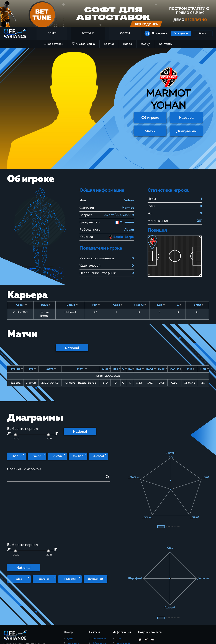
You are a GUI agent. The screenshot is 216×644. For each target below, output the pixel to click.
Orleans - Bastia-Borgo (81, 383)
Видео (128, 44)
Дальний (44, 531)
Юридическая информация (122, 584)
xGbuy (146, 44)
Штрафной (95, 531)
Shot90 (17, 456)
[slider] (49, 435)
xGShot (78, 456)
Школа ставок (53, 44)
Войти (203, 33)
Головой (70, 531)
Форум (125, 33)
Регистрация (181, 33)
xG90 (37, 456)
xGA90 (57, 456)
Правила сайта (123, 564)
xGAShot (98, 456)
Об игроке (150, 118)
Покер (52, 33)
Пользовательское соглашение (124, 570)
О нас (118, 560)
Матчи (150, 131)
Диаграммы (186, 131)
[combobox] (58, 478)
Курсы (70, 560)
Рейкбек (71, 569)
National (72, 348)
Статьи (109, 44)
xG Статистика (84, 44)
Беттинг (88, 33)
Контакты (166, 44)
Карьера (186, 118)
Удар (19, 531)
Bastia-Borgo (121, 237)
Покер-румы (73, 564)
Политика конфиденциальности (126, 577)
